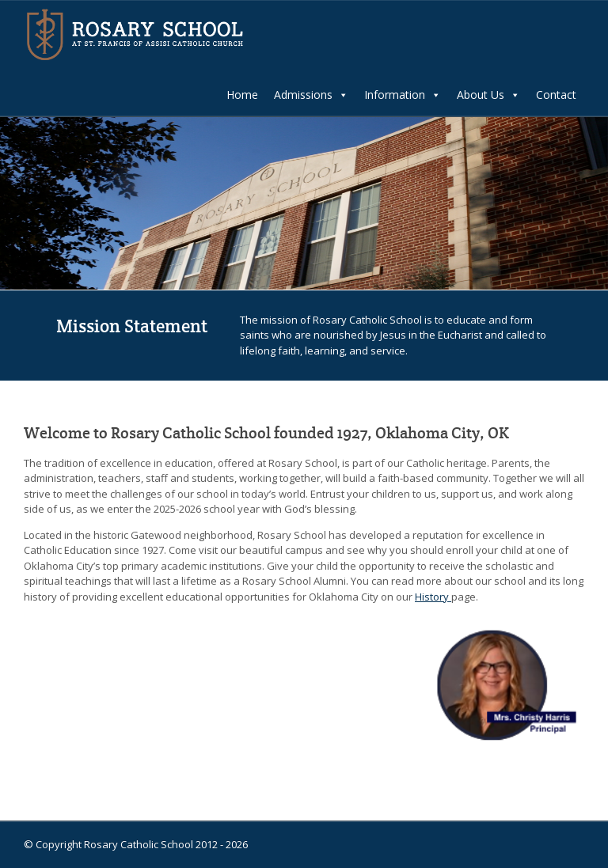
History (433, 597)
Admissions (311, 95)
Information (403, 95)
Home (242, 95)
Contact (556, 95)
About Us (488, 95)
